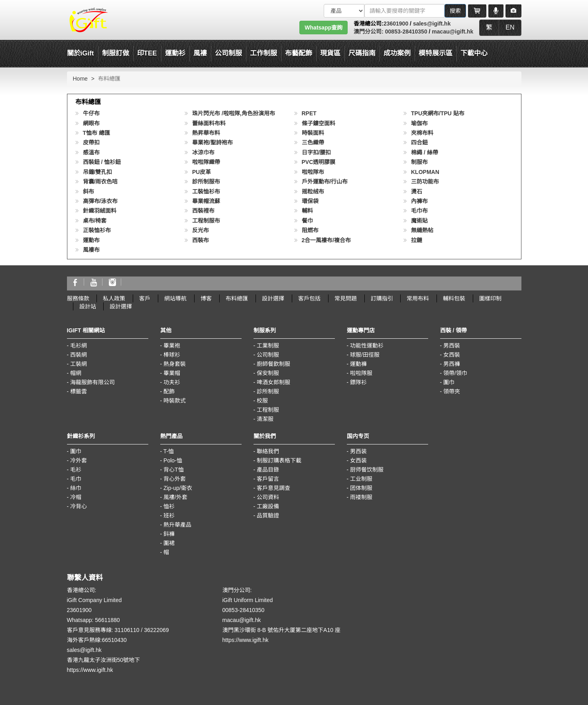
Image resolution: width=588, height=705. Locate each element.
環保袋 (310, 201)
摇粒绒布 (313, 192)
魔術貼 (419, 221)
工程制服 (268, 410)
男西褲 (452, 364)
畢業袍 (172, 346)
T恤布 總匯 (96, 133)
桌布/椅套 (95, 221)
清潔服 (265, 419)
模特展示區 (436, 53)
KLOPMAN (425, 172)
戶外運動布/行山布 (325, 182)
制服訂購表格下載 (279, 460)
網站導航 (175, 298)
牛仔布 (91, 113)
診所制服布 (206, 182)
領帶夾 (452, 391)
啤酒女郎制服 (273, 382)
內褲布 (419, 201)
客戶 (145, 298)
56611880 (107, 620)
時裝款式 (175, 401)
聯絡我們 (268, 451)
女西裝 (452, 355)
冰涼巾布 (203, 152)
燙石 (417, 192)
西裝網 (79, 355)
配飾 (169, 391)
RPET (309, 113)
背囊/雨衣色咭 (100, 182)
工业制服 (361, 479)
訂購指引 (382, 298)
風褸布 (91, 250)
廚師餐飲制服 (273, 364)
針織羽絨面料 (100, 211)
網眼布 (91, 123)
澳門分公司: (369, 32)
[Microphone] (496, 11)
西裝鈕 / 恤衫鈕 (102, 162)
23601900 (396, 24)
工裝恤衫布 (206, 192)
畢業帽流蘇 (206, 201)
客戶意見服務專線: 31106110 (103, 630)
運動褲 (358, 364)
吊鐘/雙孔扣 (98, 172)
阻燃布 (310, 230)
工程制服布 (206, 221)
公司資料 (268, 497)
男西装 (358, 451)
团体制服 (361, 488)
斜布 (88, 192)
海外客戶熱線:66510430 (97, 640)
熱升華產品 (177, 525)
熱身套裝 (175, 364)
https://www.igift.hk (90, 670)
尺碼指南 (362, 53)
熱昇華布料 (206, 133)
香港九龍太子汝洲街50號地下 (104, 660)
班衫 (169, 515)
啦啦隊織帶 (206, 162)
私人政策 (114, 298)
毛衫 (76, 470)
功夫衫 (172, 382)
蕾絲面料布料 (209, 123)
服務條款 (78, 298)
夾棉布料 (422, 133)
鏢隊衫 (358, 382)
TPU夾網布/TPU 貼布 (438, 113)
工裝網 (79, 364)
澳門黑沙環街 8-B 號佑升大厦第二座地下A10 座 (281, 630)
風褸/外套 (175, 497)
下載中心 (474, 53)
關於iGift (81, 53)
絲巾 (76, 488)
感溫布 (91, 152)
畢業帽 (172, 373)
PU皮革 (202, 172)
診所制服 (268, 391)
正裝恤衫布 (97, 230)
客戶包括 (309, 298)
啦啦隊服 (361, 373)
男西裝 (452, 346)
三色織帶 (313, 142)
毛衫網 (79, 346)
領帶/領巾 (455, 373)
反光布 (201, 230)
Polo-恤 (173, 460)
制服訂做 (116, 53)
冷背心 (79, 506)
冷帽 (76, 497)
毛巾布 (419, 211)
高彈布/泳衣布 (100, 201)
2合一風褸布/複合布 (326, 240)
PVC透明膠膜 (319, 162)
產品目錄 (268, 470)
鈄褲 (169, 534)
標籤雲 (79, 391)
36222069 (156, 630)
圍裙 (169, 543)
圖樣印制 (490, 298)
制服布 (419, 162)
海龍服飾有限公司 (92, 382)
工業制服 (268, 346)
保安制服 (268, 373)
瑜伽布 (419, 123)
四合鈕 (419, 142)
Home (80, 79)
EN (510, 27)
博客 (206, 298)
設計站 (88, 306)
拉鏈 (417, 240)
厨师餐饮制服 (367, 470)
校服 (262, 401)
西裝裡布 (203, 211)
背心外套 (175, 479)
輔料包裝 (454, 298)
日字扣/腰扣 (317, 152)
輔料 (307, 211)
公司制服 (268, 355)
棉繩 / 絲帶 (425, 152)
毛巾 (76, 479)
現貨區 (330, 53)
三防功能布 (425, 182)
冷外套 (79, 460)
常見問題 (346, 298)
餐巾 (307, 221)
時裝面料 (313, 133)
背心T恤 (174, 470)
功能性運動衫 (367, 346)
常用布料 (418, 298)
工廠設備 (268, 506)
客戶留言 (268, 479)
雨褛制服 (361, 497)
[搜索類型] (344, 11)
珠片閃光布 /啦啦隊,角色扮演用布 (234, 113)
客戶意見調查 (273, 488)
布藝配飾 (299, 53)
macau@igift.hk (452, 32)
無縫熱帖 (422, 230)
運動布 (91, 240)
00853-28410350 (405, 32)
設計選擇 (273, 298)
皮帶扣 (91, 142)
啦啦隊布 (313, 172)
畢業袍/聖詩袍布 (212, 142)
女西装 (358, 460)
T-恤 (169, 451)
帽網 (76, 373)
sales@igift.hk (432, 24)
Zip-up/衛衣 (178, 488)
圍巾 (449, 382)
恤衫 (169, 506)
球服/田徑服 (365, 355)
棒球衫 (172, 355)
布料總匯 (237, 298)
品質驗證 (268, 515)
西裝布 (201, 240)
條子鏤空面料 (319, 123)
